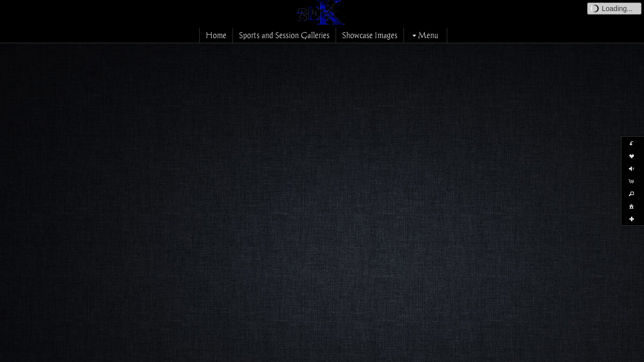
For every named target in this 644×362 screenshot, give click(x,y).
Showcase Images (370, 35)
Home (216, 35)
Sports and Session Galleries (284, 35)
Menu (424, 35)
